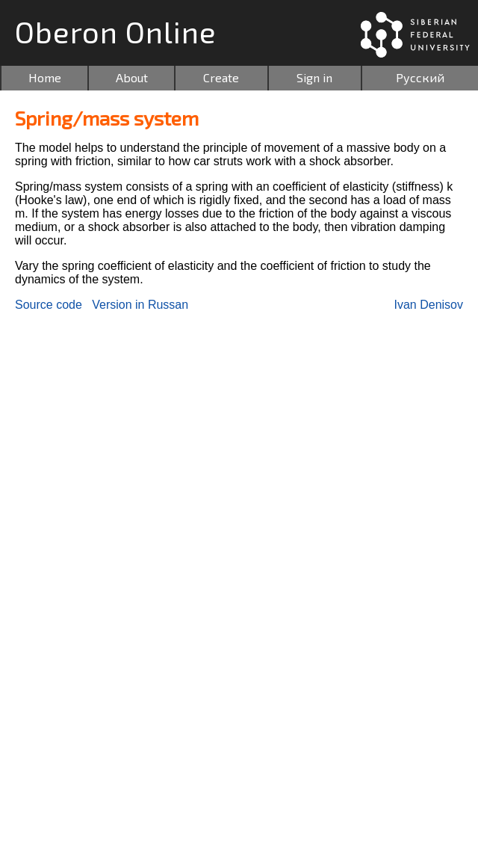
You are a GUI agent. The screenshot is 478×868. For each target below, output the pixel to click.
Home (45, 77)
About (132, 77)
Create (221, 77)
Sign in (314, 77)
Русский (420, 77)
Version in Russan (140, 305)
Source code (49, 305)
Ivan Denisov (429, 305)
